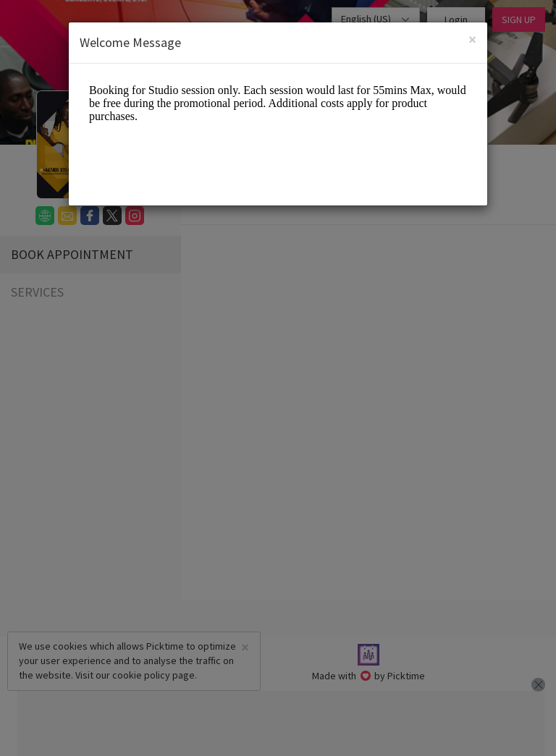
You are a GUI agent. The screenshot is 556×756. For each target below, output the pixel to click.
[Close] (472, 39)
